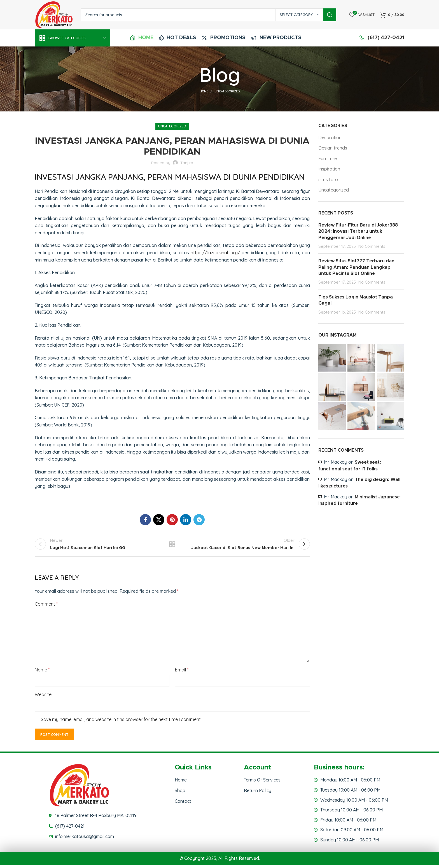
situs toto (328, 179)
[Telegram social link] (199, 520)
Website (43, 698)
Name (42, 673)
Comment (46, 607)
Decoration (330, 137)
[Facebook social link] (145, 520)
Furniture (328, 158)
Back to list (172, 546)
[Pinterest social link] (172, 520)
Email (182, 673)
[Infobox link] (142, 38)
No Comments (372, 246)
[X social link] (159, 520)
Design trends (333, 148)
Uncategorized (227, 91)
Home (204, 91)
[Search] (209, 15)
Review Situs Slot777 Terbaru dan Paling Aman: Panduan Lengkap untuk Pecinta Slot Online (356, 267)
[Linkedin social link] (186, 520)
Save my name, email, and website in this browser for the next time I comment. (121, 722)
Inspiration (329, 169)
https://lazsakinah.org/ (215, 253)
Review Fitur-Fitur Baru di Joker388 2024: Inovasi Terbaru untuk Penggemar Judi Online (358, 231)
